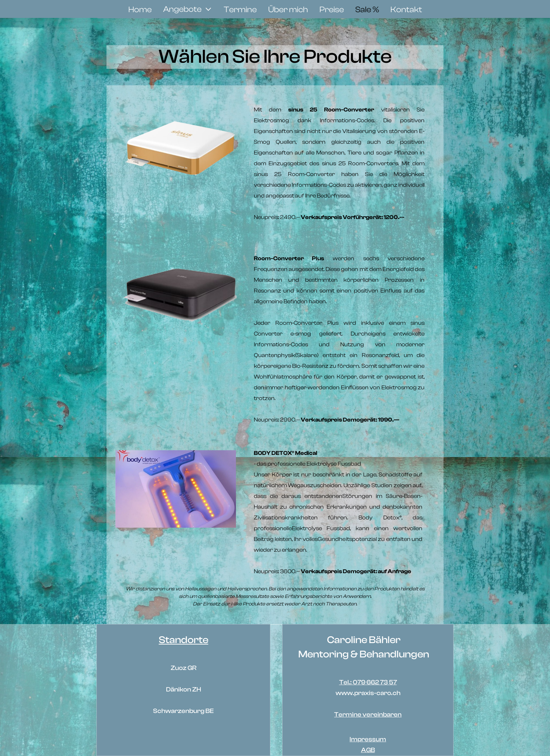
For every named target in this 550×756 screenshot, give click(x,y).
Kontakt (406, 10)
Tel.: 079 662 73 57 (368, 682)
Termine (240, 10)
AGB (368, 750)
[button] (188, 9)
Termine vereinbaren (368, 715)
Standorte (184, 640)
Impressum (368, 739)
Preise (332, 10)
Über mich (288, 10)
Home (140, 10)
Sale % (367, 10)
